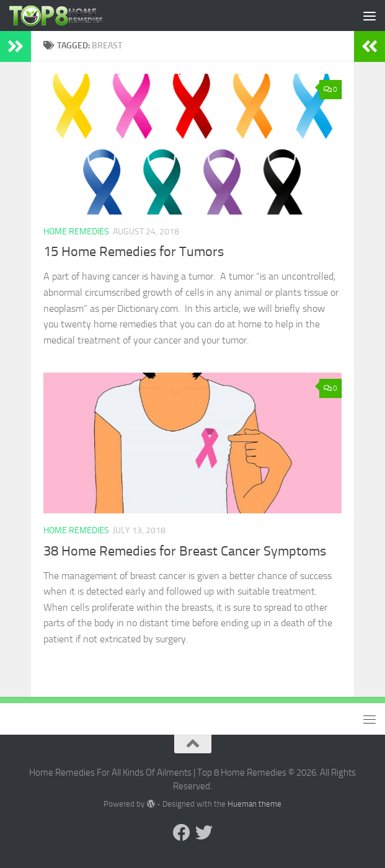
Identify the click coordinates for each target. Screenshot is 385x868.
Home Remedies (76, 232)
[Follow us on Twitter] (204, 833)
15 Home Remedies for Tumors (134, 252)
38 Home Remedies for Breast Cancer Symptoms (185, 551)
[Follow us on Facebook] (182, 833)
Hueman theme (254, 804)
